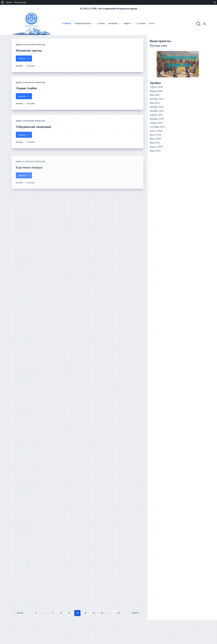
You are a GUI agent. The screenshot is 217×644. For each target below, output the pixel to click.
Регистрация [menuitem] (20, 2)
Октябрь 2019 (157, 111)
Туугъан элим (158, 46)
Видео (129, 24)
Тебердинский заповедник (34, 134)
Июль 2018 (155, 135)
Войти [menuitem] (9, 2)
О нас (152, 24)
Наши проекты (85, 24)
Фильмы (115, 24)
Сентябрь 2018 (157, 127)
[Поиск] (198, 24)
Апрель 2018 (156, 147)
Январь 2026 (156, 91)
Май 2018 (155, 143)
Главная (67, 24)
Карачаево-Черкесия (34, 45)
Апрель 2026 (156, 87)
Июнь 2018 (155, 139)
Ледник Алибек (26, 88)
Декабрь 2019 (157, 107)
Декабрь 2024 (157, 99)
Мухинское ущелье (29, 51)
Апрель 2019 (156, 115)
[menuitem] (3, 2)
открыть (25, 59)
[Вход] (205, 24)
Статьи (101, 24)
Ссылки (141, 24)
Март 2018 (155, 151)
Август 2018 (156, 131)
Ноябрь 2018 (156, 123)
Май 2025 (155, 95)
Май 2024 (155, 103)
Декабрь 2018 (157, 119)
